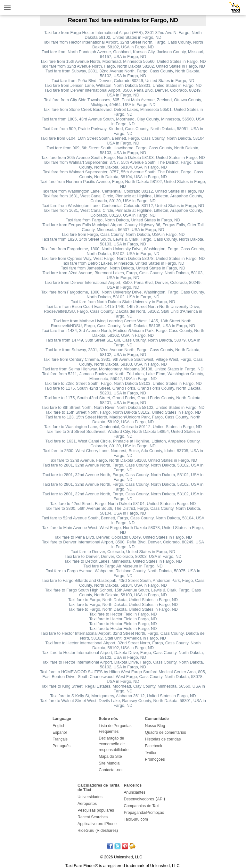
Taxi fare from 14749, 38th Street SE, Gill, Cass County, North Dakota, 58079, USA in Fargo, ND (123, 343)
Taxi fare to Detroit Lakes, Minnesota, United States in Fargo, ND (123, 561)
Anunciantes (135, 792)
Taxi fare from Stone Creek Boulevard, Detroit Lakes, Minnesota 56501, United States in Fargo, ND (123, 112)
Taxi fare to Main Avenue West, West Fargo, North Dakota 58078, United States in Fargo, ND (123, 530)
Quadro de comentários (166, 732)
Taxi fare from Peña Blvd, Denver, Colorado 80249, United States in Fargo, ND (123, 81)
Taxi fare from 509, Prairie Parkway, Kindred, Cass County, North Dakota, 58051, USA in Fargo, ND (123, 131)
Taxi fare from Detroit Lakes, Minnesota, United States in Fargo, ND (123, 263)
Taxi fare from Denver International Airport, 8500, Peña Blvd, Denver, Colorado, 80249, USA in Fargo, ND (123, 93)
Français (60, 739)
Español (60, 732)
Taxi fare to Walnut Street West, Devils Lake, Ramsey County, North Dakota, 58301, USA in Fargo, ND (123, 703)
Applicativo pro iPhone (97, 824)
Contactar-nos (111, 770)
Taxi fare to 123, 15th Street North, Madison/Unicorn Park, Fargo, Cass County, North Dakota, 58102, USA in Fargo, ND (123, 419)
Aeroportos (87, 804)
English (59, 726)
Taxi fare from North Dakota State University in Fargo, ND (123, 302)
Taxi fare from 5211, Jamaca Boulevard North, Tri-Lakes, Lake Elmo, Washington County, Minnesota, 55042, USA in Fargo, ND (123, 376)
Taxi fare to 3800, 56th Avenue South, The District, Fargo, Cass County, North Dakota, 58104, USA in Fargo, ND (123, 511)
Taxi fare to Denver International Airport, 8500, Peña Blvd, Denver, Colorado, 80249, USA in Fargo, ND (123, 544)
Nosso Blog (155, 726)
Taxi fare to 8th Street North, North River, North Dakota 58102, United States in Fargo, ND (123, 407)
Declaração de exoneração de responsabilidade (114, 744)
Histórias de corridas (163, 739)
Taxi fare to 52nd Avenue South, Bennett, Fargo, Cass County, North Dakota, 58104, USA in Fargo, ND (123, 520)
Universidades (90, 797)
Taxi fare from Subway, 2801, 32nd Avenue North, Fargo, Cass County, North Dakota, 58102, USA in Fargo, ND (123, 73)
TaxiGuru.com (136, 819)
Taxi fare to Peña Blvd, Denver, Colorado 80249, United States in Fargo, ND (123, 537)
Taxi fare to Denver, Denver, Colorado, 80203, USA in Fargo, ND (123, 556)
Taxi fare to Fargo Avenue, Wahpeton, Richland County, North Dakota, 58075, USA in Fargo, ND (123, 573)
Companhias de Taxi (141, 806)
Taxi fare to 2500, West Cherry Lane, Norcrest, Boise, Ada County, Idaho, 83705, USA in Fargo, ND (123, 453)
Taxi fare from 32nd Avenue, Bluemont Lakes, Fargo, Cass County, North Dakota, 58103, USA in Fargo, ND (123, 275)
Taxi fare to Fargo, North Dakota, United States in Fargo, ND (123, 600)
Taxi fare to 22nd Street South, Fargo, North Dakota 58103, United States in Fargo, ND (123, 383)
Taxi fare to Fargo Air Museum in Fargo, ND (123, 566)
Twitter (151, 753)
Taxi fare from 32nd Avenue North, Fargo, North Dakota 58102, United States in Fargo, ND (123, 66)
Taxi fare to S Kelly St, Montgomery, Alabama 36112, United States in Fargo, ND (123, 696)
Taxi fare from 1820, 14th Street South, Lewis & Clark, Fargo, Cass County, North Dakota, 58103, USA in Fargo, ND (123, 242)
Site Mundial (110, 763)
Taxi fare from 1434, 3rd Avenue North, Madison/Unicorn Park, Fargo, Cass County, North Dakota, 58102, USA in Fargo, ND (123, 333)
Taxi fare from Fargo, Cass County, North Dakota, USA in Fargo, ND (123, 234)
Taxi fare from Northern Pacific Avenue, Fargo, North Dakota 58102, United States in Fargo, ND (123, 184)
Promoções (155, 759)
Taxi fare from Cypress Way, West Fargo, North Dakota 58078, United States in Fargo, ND (123, 258)
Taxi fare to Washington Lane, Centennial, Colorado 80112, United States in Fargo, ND (123, 427)
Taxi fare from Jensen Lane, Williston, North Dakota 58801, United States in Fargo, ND (123, 85)
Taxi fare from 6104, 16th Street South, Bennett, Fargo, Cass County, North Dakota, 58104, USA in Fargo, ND (123, 141)
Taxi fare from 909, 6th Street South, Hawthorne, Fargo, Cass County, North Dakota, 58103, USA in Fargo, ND (123, 150)
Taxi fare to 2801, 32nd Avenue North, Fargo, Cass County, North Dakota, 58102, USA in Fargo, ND (123, 467)
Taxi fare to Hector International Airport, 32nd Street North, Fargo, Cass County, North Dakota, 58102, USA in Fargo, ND (123, 645)
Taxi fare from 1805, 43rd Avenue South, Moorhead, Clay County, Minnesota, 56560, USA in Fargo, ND (123, 121)
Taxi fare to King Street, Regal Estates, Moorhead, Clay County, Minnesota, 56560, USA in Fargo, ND (123, 689)
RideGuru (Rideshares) (98, 831)
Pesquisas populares (96, 810)
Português (61, 746)
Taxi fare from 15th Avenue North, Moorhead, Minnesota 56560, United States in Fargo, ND (123, 61)
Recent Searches (93, 817)
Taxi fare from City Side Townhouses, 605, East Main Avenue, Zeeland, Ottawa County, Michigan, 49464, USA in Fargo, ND (123, 102)
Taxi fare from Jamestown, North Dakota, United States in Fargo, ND (123, 268)
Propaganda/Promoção (144, 813)
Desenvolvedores (139, 799)
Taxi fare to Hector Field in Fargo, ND (123, 614)
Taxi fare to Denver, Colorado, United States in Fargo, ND (123, 552)
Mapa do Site (110, 756)
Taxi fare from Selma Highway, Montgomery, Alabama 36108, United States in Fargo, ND (123, 369)
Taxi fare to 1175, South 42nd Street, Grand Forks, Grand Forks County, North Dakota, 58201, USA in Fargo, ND (123, 391)
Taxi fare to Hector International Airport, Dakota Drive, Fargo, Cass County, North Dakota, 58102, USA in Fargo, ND (123, 655)
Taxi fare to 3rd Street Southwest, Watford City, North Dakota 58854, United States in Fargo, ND (123, 434)
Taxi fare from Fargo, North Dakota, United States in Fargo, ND (123, 220)
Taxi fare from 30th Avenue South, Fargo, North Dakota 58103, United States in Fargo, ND (123, 157)
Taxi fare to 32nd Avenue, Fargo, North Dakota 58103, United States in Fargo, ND (123, 460)
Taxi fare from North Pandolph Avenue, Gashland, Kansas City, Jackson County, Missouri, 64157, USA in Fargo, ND (123, 54)
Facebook (154, 746)
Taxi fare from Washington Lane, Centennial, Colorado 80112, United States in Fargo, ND (123, 191)
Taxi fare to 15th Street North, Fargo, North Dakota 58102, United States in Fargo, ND (123, 412)
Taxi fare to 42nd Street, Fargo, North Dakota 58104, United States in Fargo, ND (123, 504)
